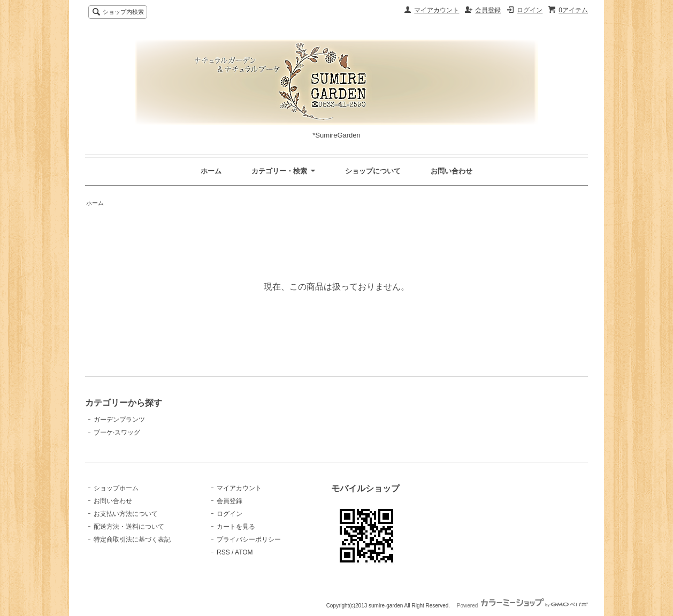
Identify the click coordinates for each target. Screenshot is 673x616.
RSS (223, 552)
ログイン (530, 10)
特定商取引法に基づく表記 (132, 539)
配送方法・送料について (129, 527)
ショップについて (373, 171)
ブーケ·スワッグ (117, 432)
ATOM (244, 552)
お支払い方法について (126, 514)
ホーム (211, 171)
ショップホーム (116, 488)
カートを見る (236, 527)
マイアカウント (437, 10)
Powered (522, 606)
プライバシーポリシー (249, 539)
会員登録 (488, 10)
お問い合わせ (452, 171)
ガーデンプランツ (119, 420)
